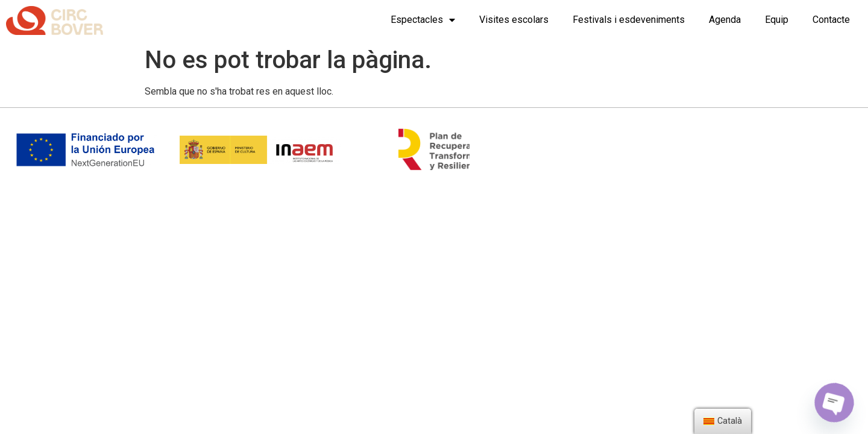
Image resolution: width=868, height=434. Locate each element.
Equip (777, 20)
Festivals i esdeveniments (629, 20)
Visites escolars (514, 20)
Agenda (725, 20)
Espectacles (423, 20)
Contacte (831, 20)
